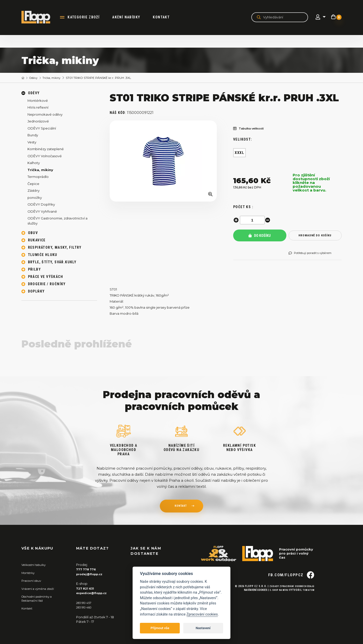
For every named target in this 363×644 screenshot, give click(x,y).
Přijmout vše (160, 628)
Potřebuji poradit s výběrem (314, 254)
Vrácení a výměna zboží (41, 589)
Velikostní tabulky (36, 565)
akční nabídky (131, 17)
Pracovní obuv (33, 581)
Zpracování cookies (202, 614)
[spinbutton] (253, 220)
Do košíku (260, 236)
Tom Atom (307, 599)
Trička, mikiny (56, 78)
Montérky (29, 573)
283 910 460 (86, 607)
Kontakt (167, 17)
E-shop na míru (275, 599)
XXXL (239, 153)
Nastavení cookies (250, 599)
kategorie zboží (89, 17)
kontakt (180, 507)
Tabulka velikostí (251, 129)
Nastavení (203, 628)
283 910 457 (85, 603)
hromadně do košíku (315, 236)
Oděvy (35, 78)
